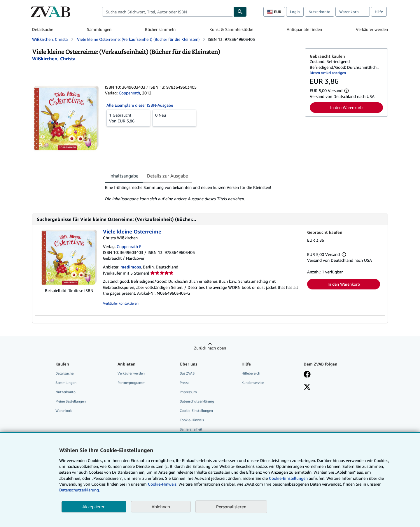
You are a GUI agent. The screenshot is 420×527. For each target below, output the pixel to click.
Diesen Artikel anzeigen (328, 73)
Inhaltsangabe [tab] (124, 176)
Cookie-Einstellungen (288, 478)
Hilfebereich (251, 373)
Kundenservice (253, 383)
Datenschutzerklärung (197, 401)
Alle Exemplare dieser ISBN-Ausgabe (140, 105)
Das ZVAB (187, 373)
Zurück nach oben (210, 348)
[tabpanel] (203, 193)
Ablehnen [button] (161, 507)
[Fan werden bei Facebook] (307, 375)
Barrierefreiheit (191, 429)
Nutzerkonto (320, 12)
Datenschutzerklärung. (79, 490)
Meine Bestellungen (71, 401)
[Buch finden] (240, 12)
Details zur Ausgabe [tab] (167, 176)
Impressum (188, 392)
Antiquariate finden (304, 29)
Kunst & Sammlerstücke (231, 29)
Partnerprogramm (132, 383)
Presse (184, 383)
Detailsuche (43, 29)
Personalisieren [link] (231, 507)
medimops (131, 267)
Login (295, 12)
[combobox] (168, 12)
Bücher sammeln (160, 29)
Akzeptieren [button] (94, 507)
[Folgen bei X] (307, 387)
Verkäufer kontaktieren (121, 303)
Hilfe (379, 12)
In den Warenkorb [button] (346, 107)
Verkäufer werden (372, 29)
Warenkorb (64, 411)
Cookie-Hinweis (192, 420)
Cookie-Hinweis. (163, 484)
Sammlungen (99, 29)
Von (128, 118)
